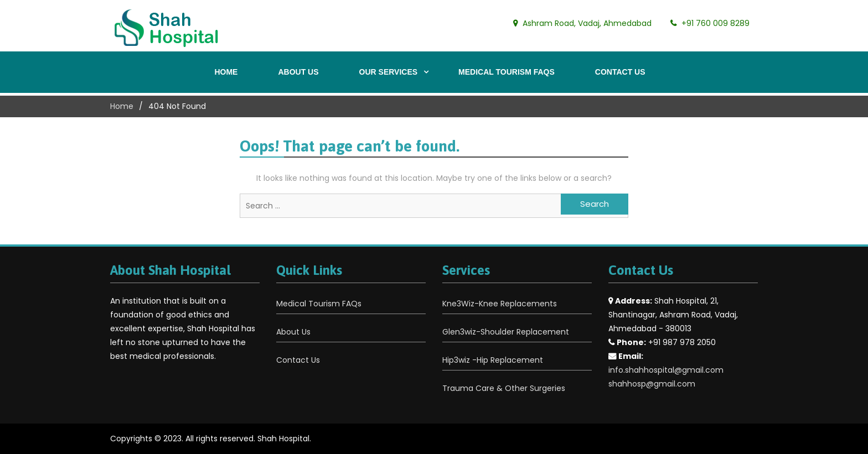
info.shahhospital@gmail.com (666, 370)
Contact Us (620, 72)
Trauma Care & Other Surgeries (504, 388)
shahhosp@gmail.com (652, 384)
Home (226, 72)
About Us (298, 72)
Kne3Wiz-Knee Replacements (500, 304)
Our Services (389, 72)
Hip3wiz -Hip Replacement (493, 360)
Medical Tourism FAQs (507, 72)
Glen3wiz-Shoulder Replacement (506, 332)
